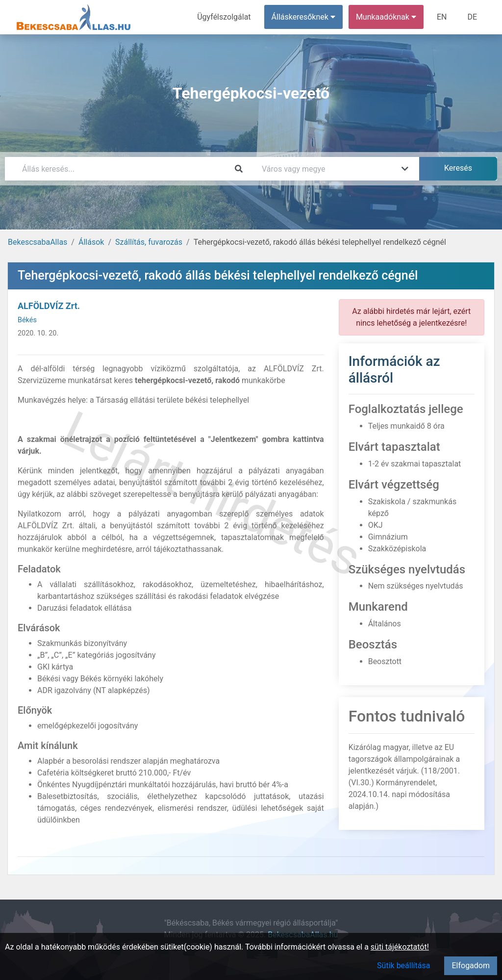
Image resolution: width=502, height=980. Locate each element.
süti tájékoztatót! (400, 947)
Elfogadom (471, 966)
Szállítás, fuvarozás (149, 242)
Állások (91, 242)
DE (472, 17)
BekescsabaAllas (38, 242)
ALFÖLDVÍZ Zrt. (49, 306)
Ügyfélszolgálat (224, 17)
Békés (27, 320)
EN (442, 17)
